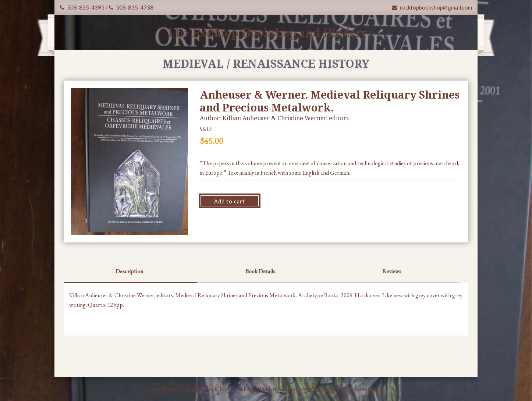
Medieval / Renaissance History (266, 63)
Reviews (392, 271)
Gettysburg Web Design (307, 389)
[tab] (129, 272)
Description (129, 271)
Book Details (260, 271)
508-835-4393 (82, 7)
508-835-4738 (131, 7)
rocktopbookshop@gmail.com (432, 7)
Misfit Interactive (363, 389)
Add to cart (230, 201)
